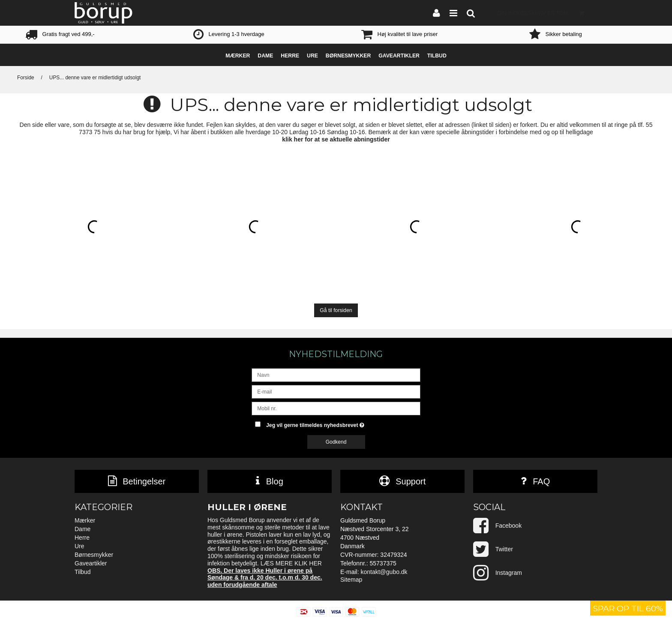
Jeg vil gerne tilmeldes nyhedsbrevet (343, 423)
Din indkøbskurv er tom (543, 13)
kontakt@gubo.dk (384, 572)
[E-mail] (336, 391)
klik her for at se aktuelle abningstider (336, 139)
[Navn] (336, 375)
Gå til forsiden (336, 310)
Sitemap (351, 580)
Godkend (336, 442)
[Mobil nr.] (336, 408)
